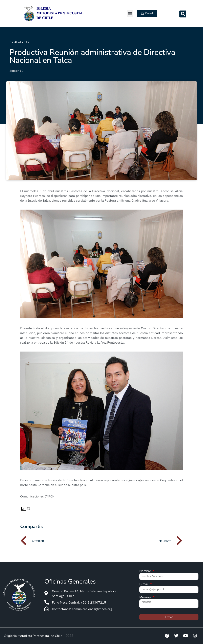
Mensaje (146, 598)
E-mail (144, 584)
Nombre (146, 571)
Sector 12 (17, 71)
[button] (130, 13)
